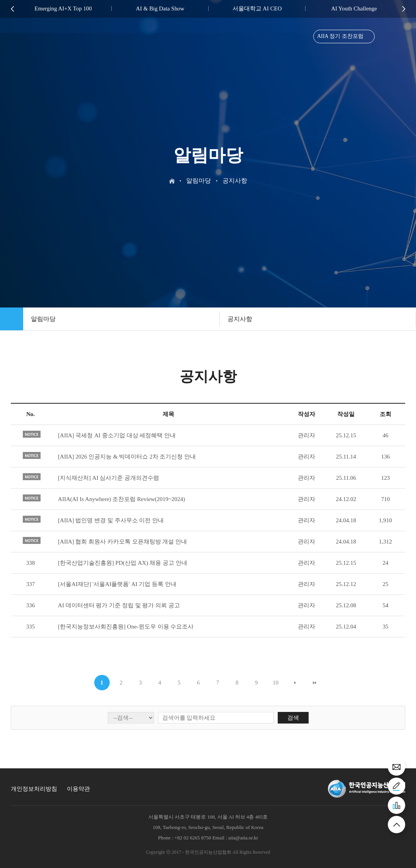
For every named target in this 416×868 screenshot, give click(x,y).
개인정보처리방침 (34, 789)
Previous (12, 9)
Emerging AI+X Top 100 (63, 9)
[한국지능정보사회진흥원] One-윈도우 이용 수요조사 (126, 627)
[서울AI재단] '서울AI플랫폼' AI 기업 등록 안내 (117, 584)
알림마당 (43, 319)
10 (276, 683)
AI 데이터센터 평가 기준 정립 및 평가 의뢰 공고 (119, 605)
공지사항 (240, 319)
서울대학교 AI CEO (257, 9)
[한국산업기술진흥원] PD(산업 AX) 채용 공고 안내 (123, 563)
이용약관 (78, 789)
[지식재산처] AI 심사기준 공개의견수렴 (109, 478)
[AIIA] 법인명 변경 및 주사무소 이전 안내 (111, 520)
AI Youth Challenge (354, 9)
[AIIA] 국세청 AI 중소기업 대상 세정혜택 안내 (117, 435)
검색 (293, 718)
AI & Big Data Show (160, 9)
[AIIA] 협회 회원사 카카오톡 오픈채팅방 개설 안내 (122, 542)
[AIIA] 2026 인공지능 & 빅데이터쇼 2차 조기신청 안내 (127, 457)
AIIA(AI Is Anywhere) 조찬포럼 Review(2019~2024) (121, 499)
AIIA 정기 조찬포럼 (340, 37)
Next (404, 9)
